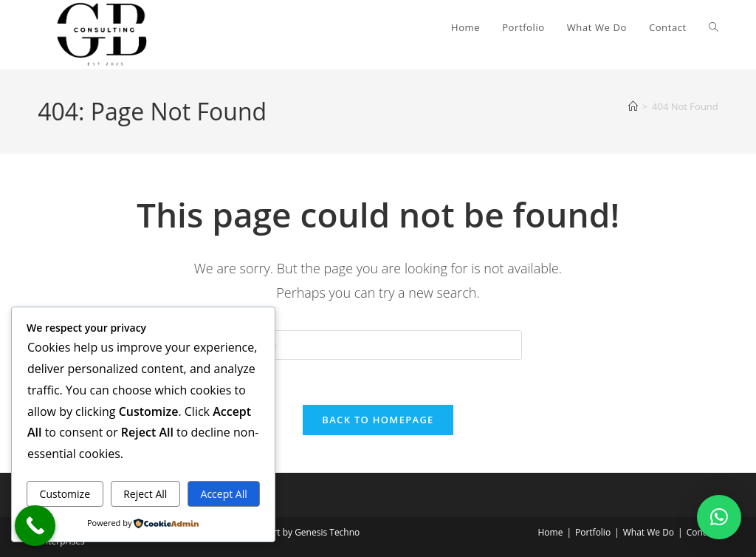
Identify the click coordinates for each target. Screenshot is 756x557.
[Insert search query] (378, 345)
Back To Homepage (378, 420)
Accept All (224, 494)
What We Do (649, 532)
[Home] (633, 106)
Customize (65, 494)
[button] (719, 517)
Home (550, 532)
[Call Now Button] (35, 526)
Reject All (145, 494)
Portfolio (593, 532)
